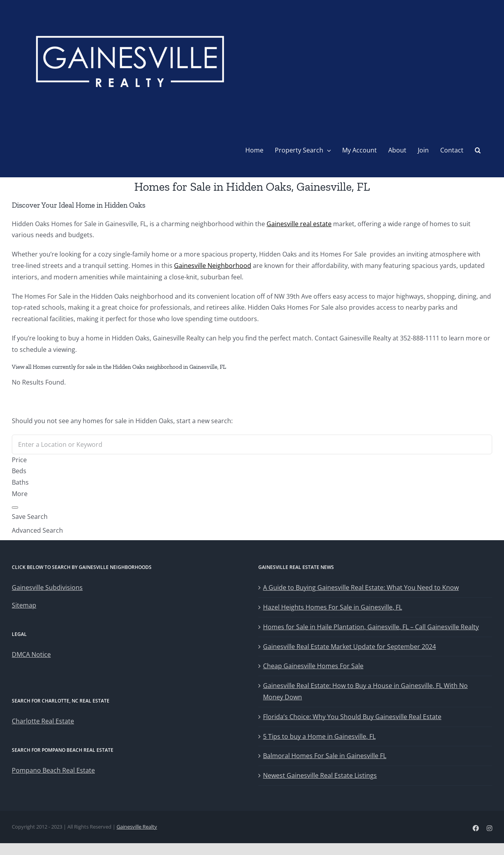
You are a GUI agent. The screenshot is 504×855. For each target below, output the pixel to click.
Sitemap (24, 605)
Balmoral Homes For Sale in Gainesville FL (325, 756)
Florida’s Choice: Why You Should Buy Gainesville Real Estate (352, 717)
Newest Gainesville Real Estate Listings (320, 775)
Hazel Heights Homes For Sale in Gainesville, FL (333, 607)
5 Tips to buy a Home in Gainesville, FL (319, 736)
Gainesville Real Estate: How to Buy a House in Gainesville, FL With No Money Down (365, 691)
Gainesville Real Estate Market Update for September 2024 (349, 647)
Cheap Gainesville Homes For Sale (313, 666)
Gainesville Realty (137, 827)
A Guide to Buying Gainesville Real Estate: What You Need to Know (361, 587)
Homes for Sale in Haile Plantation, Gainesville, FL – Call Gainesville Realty (371, 627)
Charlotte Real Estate (43, 721)
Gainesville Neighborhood (213, 266)
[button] (478, 150)
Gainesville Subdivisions (47, 587)
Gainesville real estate (299, 224)
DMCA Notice (31, 654)
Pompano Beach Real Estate (53, 770)
